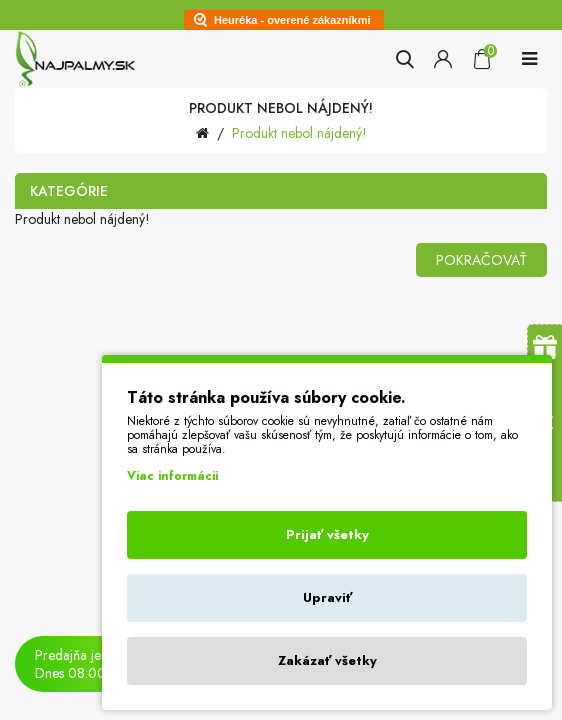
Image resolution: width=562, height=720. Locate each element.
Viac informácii (172, 476)
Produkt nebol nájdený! (299, 133)
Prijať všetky (327, 534)
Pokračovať (481, 260)
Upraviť (327, 597)
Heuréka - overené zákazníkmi (292, 20)
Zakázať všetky (327, 660)
